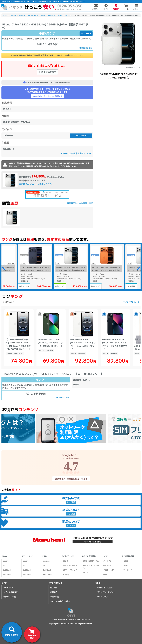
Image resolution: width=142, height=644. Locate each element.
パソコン (105, 556)
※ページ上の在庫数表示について (76, 153)
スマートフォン (28, 556)
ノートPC (107, 561)
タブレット (46, 556)
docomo (6, 561)
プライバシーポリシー (106, 592)
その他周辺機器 (128, 556)
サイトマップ (102, 597)
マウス (126, 565)
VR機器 (66, 575)
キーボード (128, 570)
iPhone (4, 556)
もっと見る (130, 302)
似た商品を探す (47, 72)
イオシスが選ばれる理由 (60, 601)
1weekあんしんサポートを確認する (47, 96)
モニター (127, 561)
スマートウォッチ (70, 570)
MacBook (107, 565)
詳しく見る (86, 34)
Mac (105, 575)
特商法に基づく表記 (105, 588)
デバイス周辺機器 (89, 556)
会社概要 (53, 588)
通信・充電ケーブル (91, 561)
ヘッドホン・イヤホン (91, 567)
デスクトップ (109, 570)
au (4, 565)
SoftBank (7, 570)
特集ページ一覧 (10, 597)
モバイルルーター (70, 565)
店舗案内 (54, 592)
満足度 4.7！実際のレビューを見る (71, 479)
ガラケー (67, 561)
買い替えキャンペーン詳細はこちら (35, 184)
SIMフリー (7, 575)
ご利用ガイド (8, 588)
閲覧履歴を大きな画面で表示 (80, 203)
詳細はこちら (86, 48)
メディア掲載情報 (11, 592)
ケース (86, 573)
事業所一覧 (55, 597)
